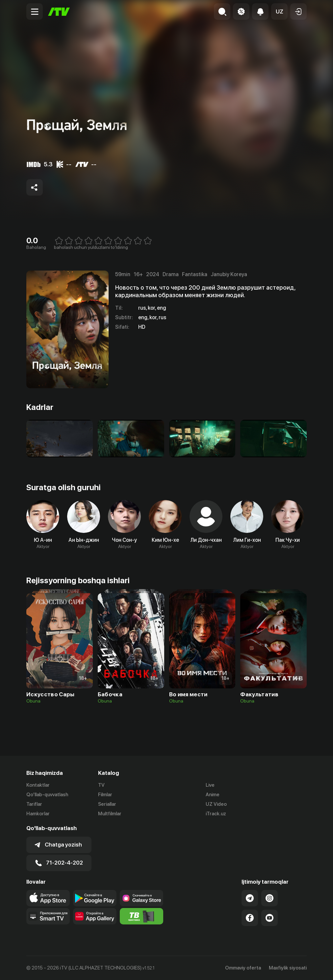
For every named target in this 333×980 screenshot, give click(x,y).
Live (210, 785)
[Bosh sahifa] (59, 12)
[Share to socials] (35, 187)
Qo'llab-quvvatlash (47, 795)
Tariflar (34, 804)
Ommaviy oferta (243, 968)
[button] (279, 12)
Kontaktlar (38, 785)
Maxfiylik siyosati (288, 968)
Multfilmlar (110, 814)
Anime (213, 795)
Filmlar (105, 795)
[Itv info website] (141, 916)
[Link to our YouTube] (269, 918)
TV (101, 785)
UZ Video (216, 804)
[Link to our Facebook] (250, 918)
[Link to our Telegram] (250, 898)
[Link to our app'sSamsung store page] (141, 898)
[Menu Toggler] (35, 12)
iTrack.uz (216, 814)
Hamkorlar (38, 814)
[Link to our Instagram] (269, 898)
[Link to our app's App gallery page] (95, 916)
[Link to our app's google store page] (95, 898)
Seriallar (107, 804)
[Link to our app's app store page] (48, 898)
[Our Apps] (48, 916)
